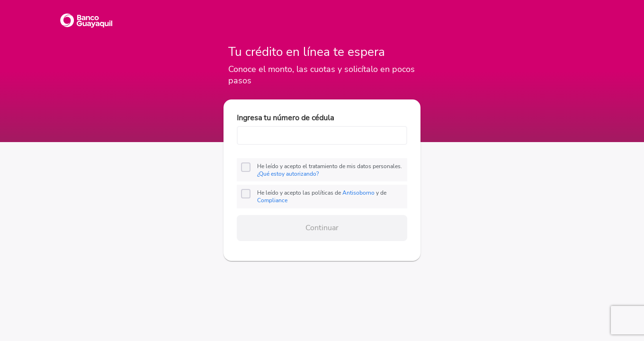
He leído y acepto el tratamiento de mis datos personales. (330, 170)
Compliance (272, 200)
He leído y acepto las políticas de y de (322, 197)
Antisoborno (358, 193)
